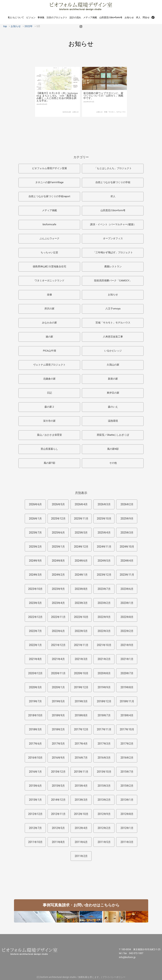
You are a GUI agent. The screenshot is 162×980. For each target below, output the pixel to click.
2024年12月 (81, 547)
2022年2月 (127, 631)
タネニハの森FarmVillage (49, 182)
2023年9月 (58, 589)
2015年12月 (58, 772)
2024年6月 (81, 561)
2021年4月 (58, 659)
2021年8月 (35, 659)
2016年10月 (35, 758)
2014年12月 (58, 800)
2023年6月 (127, 589)
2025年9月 (127, 519)
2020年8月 (104, 673)
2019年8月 (127, 687)
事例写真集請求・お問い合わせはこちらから (81, 905)
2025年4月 (104, 533)
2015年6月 (35, 786)
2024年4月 (127, 561)
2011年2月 (81, 856)
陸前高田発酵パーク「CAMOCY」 (113, 281)
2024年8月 (58, 561)
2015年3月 (104, 786)
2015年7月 (127, 772)
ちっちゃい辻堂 (49, 252)
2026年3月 (104, 504)
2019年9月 (104, 687)
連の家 (49, 337)
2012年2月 (104, 828)
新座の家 (113, 379)
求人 (138, 17)
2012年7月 (35, 828)
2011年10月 (35, 842)
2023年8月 (81, 589)
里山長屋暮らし (49, 449)
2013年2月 (104, 800)
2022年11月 (58, 617)
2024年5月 (104, 561)
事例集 (41, 17)
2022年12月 (35, 617)
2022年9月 (104, 617)
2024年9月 (35, 561)
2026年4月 (81, 504)
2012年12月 (35, 814)
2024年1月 (81, 575)
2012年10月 (81, 814)
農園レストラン (113, 266)
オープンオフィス (113, 238)
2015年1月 (35, 800)
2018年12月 (104, 701)
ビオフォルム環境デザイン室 (81, 6)
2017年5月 (58, 744)
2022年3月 (104, 631)
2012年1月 (127, 828)
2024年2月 (58, 575)
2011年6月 (81, 842)
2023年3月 (81, 603)
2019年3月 (81, 701)
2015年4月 (81, 786)
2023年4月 (58, 603)
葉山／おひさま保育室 (49, 435)
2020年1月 (58, 687)
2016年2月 (127, 758)
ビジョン (31, 17)
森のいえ (113, 407)
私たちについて (16, 17)
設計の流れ (75, 17)
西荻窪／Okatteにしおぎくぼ (113, 435)
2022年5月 (81, 631)
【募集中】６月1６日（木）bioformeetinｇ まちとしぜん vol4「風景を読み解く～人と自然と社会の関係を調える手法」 (57, 106)
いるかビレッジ (113, 351)
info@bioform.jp (127, 957)
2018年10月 (35, 715)
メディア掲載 (90, 17)
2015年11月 (81, 772)
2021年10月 (104, 645)
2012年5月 (58, 828)
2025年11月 (81, 519)
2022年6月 (58, 631)
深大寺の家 (49, 421)
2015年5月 (58, 786)
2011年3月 (127, 842)
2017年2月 (127, 744)
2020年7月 (127, 673)
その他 (113, 463)
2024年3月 (35, 575)
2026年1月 (35, 519)
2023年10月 (35, 589)
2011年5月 (104, 842)
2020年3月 (35, 687)
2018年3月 (35, 729)
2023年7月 (104, 589)
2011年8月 (58, 842)
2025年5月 (81, 533)
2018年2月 (58, 729)
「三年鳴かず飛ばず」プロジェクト (113, 252)
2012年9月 (104, 814)
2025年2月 (35, 547)
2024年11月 (104, 547)
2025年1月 (58, 547)
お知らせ (129, 17)
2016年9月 (58, 758)
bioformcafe (67, 121)
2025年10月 (104, 519)
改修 (49, 295)
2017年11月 (104, 729)
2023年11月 (127, 575)
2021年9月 (127, 645)
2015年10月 (104, 772)
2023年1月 (127, 603)
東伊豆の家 (113, 393)
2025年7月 (35, 533)
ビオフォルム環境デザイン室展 (49, 168)
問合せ (146, 17)
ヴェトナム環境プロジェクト (49, 365)
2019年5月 (58, 701)
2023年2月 (104, 603)
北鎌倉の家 (49, 379)
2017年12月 (81, 729)
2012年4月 (81, 828)
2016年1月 (35, 772)
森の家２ (49, 407)
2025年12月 (58, 519)
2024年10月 (127, 547)
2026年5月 (58, 504)
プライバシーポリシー (114, 977)
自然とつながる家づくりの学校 (113, 182)
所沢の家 (49, 309)
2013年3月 (81, 800)
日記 (49, 393)
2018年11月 (127, 701)
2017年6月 (35, 744)
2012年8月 (127, 814)
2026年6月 (35, 504)
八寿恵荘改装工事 (113, 337)
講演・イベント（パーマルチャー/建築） (113, 224)
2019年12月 (81, 687)
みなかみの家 (49, 323)
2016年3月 (104, 758)
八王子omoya (113, 309)
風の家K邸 (113, 449)
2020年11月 (58, 673)
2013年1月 (127, 800)
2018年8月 (81, 715)
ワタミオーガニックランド (49, 281)
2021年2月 (104, 659)
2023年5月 (35, 603)
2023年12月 (104, 575)
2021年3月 (81, 659)
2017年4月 (81, 744)
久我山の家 (113, 365)
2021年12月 (58, 645)
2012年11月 (58, 814)
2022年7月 (35, 631)
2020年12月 (35, 673)
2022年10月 (81, 617)
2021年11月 (81, 645)
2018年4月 (127, 715)
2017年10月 (127, 729)
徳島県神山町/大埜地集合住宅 (49, 266)
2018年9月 (58, 715)
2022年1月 (35, 645)
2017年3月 (104, 744)
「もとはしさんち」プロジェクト (113, 168)
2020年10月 (81, 673)
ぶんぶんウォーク (49, 238)
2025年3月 (127, 533)
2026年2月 (127, 504)
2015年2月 (127, 786)
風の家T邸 (49, 463)
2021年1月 (127, 659)
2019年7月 (35, 701)
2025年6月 (58, 533)
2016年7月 (81, 758)
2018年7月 (104, 715)
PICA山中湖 (49, 351)
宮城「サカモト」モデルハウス (115, 122)
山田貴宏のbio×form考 (111, 17)
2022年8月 (127, 617)
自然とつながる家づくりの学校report (49, 196)
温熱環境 (113, 421)
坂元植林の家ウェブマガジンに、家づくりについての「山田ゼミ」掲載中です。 (103, 106)
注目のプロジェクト (57, 17)
